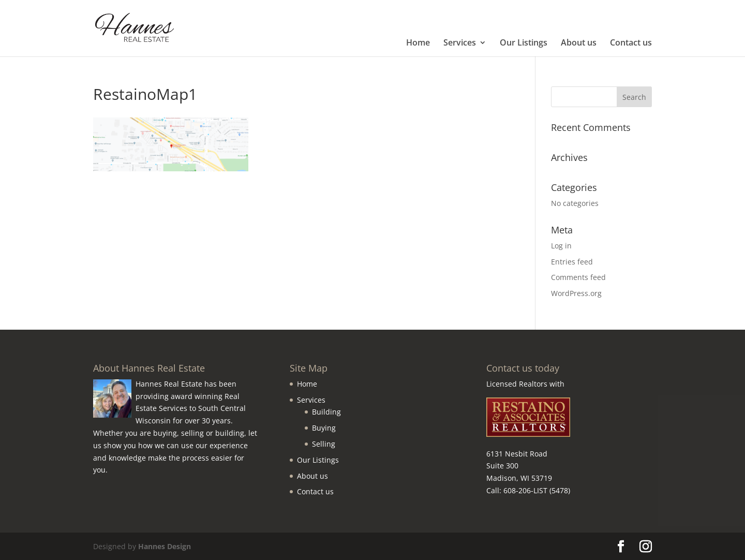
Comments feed (578, 277)
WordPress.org (576, 293)
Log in (561, 246)
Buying (324, 428)
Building (326, 412)
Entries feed (572, 262)
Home (418, 43)
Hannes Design (165, 546)
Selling (324, 444)
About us (579, 43)
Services (460, 43)
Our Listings (524, 43)
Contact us (631, 43)
